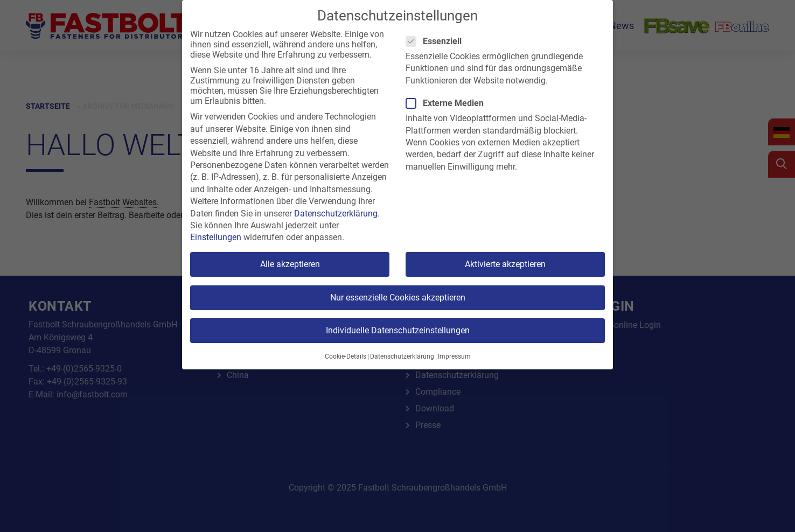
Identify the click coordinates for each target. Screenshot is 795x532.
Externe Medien (448, 103)
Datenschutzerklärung (336, 213)
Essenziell (437, 41)
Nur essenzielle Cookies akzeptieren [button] (398, 297)
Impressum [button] (454, 356)
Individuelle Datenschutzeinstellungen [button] (398, 330)
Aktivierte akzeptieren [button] (505, 264)
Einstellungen (216, 237)
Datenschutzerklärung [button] (402, 356)
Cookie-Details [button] (346, 356)
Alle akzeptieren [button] (290, 264)
